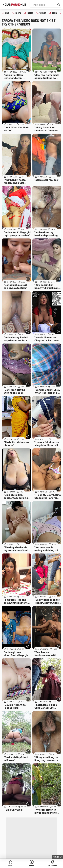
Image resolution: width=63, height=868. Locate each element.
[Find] (59, 5)
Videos (32, 866)
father (43, 13)
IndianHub (14, 5)
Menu (56, 857)
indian (30, 13)
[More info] (28, 69)
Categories (52, 866)
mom (18, 13)
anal (7, 13)
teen (54, 13)
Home (10, 866)
